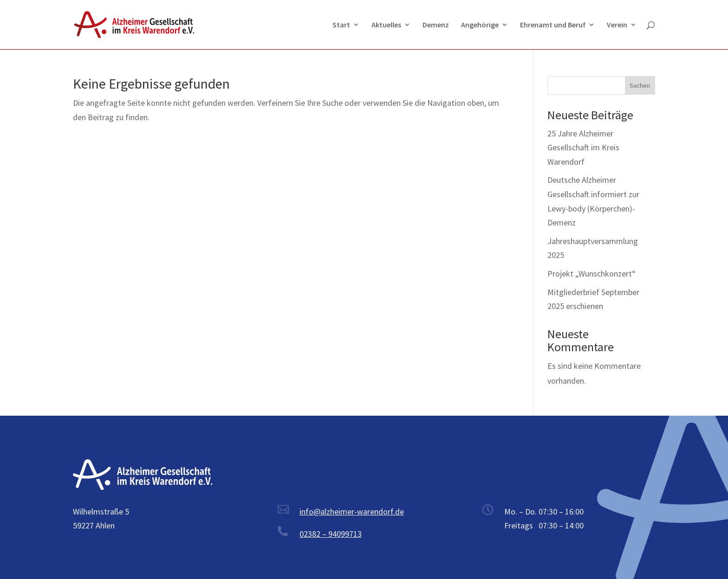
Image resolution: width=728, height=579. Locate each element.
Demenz (436, 25)
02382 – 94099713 (331, 534)
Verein (617, 25)
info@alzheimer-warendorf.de (352, 511)
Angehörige (480, 25)
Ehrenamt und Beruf (553, 25)
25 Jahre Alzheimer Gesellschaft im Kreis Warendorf (583, 148)
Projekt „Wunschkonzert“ (591, 273)
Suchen (640, 85)
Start (341, 25)
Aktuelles (386, 25)
